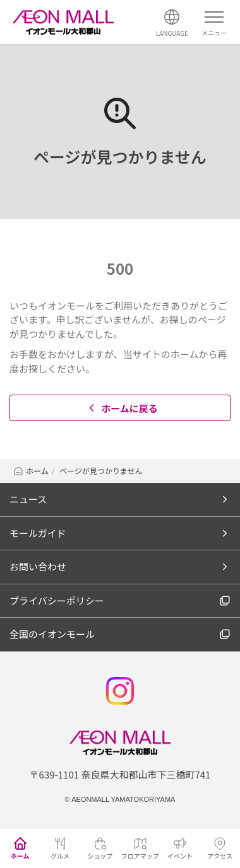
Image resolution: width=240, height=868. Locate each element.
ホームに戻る (122, 408)
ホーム (31, 471)
